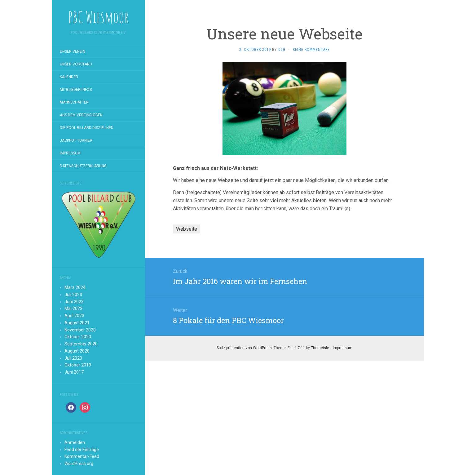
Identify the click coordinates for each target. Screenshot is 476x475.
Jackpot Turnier (76, 140)
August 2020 (77, 351)
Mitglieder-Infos (76, 90)
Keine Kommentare (311, 50)
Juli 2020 (73, 358)
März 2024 (75, 287)
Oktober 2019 (78, 365)
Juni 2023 (74, 302)
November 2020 (80, 330)
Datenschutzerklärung (83, 166)
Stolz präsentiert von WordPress (244, 348)
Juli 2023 (73, 295)
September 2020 (81, 344)
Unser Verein (73, 51)
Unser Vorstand (76, 64)
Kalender (69, 77)
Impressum (70, 153)
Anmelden (75, 442)
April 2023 (74, 316)
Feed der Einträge (82, 450)
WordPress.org (79, 464)
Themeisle (320, 348)
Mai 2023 (73, 309)
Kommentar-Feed (82, 456)
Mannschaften (74, 102)
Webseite (187, 229)
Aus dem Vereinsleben (81, 115)
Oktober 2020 (78, 337)
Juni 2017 (74, 372)
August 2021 (77, 323)
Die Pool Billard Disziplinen (87, 128)
